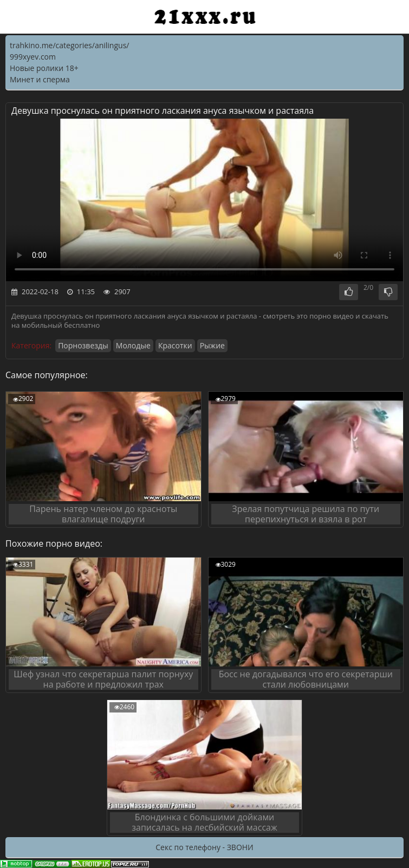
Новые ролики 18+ (44, 68)
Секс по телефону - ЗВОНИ (204, 847)
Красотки (175, 345)
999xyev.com (33, 57)
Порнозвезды (83, 345)
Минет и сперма (40, 79)
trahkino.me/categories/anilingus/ (69, 45)
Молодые (133, 345)
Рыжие (212, 345)
